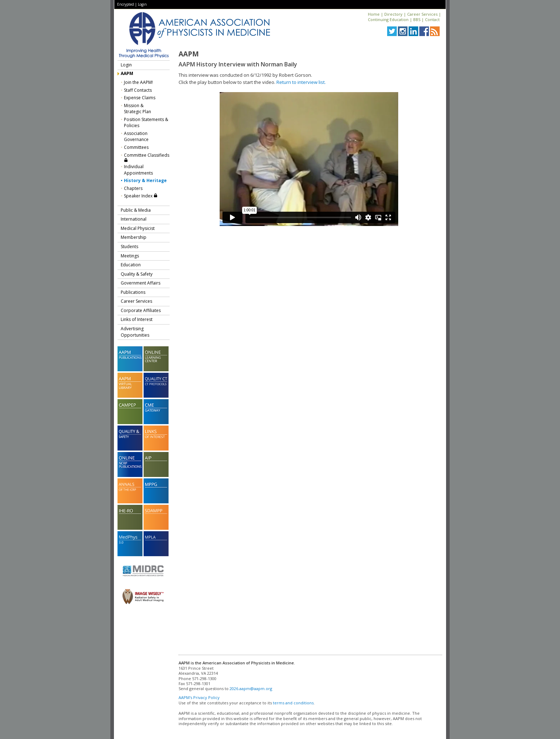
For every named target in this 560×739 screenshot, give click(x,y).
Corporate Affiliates (141, 310)
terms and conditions (293, 703)
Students (129, 247)
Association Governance (136, 137)
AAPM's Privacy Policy (199, 697)
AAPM (127, 73)
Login (142, 4)
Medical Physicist (138, 228)
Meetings (130, 256)
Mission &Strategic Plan (137, 109)
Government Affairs (141, 283)
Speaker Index (141, 196)
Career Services (422, 14)
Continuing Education (388, 19)
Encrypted (126, 4)
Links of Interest (137, 319)
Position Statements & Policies (146, 123)
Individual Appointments (138, 170)
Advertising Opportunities (135, 332)
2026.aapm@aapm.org (251, 688)
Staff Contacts (138, 90)
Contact (432, 19)
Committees (136, 147)
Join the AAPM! (138, 82)
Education (131, 265)
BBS (417, 19)
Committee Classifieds (147, 157)
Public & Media (136, 210)
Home (374, 14)
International (134, 219)
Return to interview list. (301, 82)
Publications (133, 292)
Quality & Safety (137, 274)
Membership (134, 237)
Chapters (133, 188)
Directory (393, 14)
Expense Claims (140, 98)
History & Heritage (145, 180)
